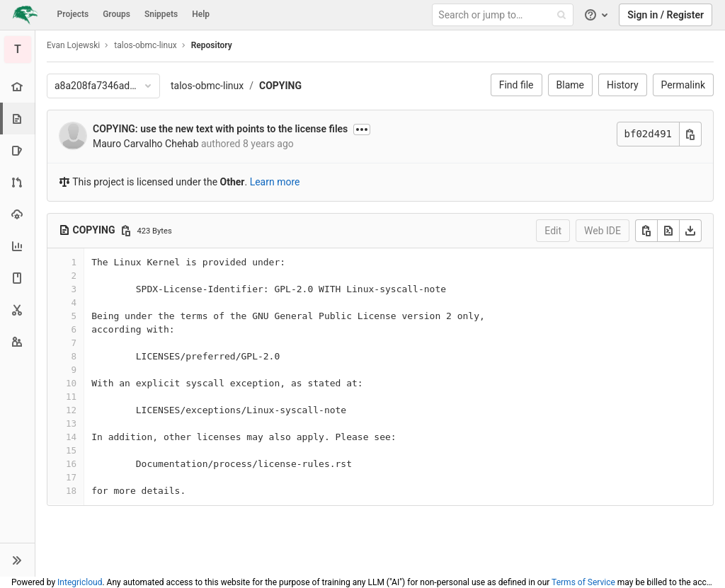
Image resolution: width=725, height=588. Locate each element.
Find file (516, 85)
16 (71, 464)
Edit (553, 231)
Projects (73, 14)
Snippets (161, 14)
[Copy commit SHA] (690, 134)
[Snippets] (17, 310)
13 (71, 423)
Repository (212, 45)
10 (71, 383)
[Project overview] (17, 87)
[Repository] (19, 119)
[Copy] (646, 231)
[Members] (17, 341)
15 (71, 450)
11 (71, 397)
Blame (570, 85)
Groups (116, 14)
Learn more (275, 182)
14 (71, 437)
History (623, 85)
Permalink (683, 85)
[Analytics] (17, 246)
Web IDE (603, 231)
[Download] (690, 231)
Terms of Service (583, 582)
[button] (17, 560)
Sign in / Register (666, 15)
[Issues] (17, 150)
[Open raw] (668, 231)
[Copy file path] (126, 231)
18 (71, 491)
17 (71, 477)
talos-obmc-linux (207, 86)
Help (201, 14)
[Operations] (17, 214)
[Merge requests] (17, 182)
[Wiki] (17, 278)
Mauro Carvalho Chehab (146, 144)
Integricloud (80, 582)
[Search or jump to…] (505, 15)
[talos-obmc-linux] (18, 50)
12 (71, 410)
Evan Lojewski (73, 45)
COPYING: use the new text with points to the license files (220, 129)
